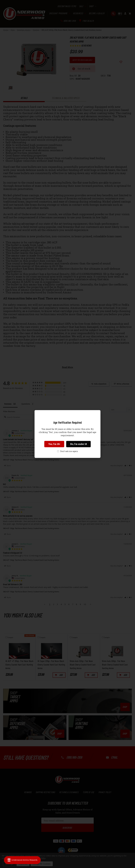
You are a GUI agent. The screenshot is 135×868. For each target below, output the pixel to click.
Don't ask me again (69, 451)
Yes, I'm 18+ (54, 444)
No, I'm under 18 (78, 444)
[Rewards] (22, 860)
